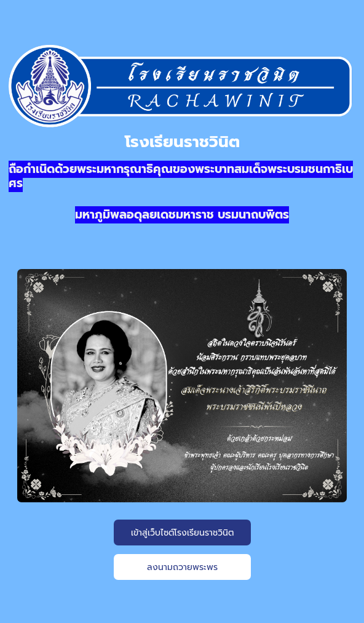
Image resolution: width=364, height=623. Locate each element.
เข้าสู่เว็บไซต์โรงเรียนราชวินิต (182, 533)
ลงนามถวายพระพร (182, 567)
